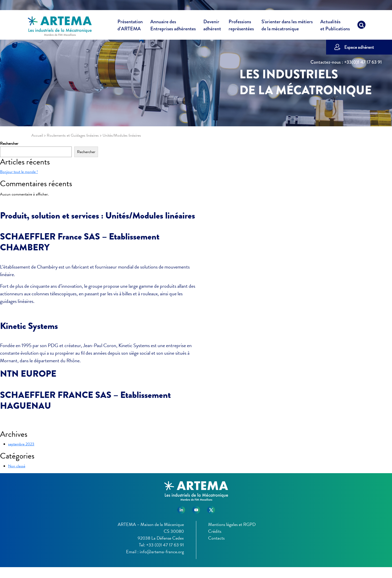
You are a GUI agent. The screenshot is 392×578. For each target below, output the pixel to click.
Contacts (216, 538)
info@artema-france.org (162, 552)
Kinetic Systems (29, 326)
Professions (241, 25)
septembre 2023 (21, 444)
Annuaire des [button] (173, 26)
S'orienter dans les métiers (287, 26)
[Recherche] (361, 26)
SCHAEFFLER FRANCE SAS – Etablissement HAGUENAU (85, 400)
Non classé (17, 466)
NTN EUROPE (28, 374)
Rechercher (9, 143)
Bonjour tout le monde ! (19, 172)
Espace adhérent (359, 47)
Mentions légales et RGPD (232, 524)
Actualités (335, 26)
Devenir (212, 26)
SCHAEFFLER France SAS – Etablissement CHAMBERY (80, 242)
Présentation (130, 26)
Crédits (215, 531)
